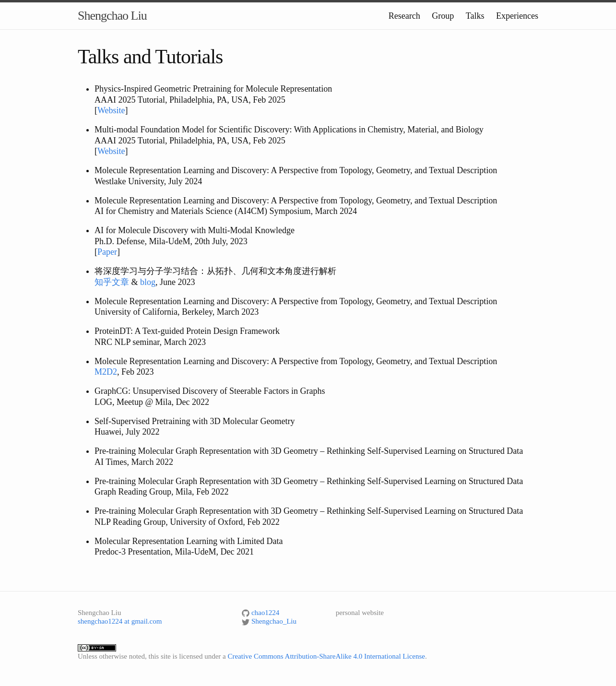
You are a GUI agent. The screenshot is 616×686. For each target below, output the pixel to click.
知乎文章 (112, 282)
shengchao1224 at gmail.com (120, 621)
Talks (475, 16)
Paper (107, 252)
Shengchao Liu (112, 16)
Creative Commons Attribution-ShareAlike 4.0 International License (326, 656)
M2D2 (106, 372)
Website (111, 110)
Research (404, 16)
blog (148, 282)
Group (443, 16)
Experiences (517, 16)
